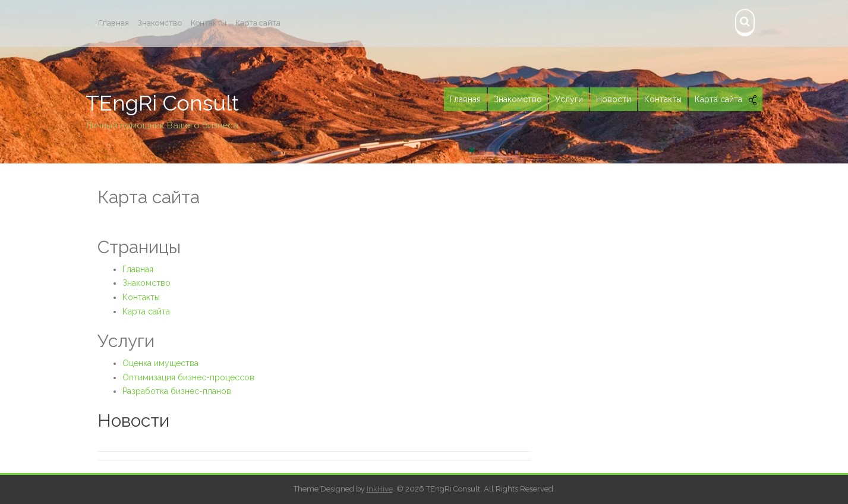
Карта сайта (258, 23)
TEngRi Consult (162, 103)
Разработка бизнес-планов (177, 391)
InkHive (380, 489)
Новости (133, 420)
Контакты (209, 23)
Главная (114, 23)
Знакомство (160, 23)
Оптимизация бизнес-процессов (188, 377)
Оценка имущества (160, 363)
